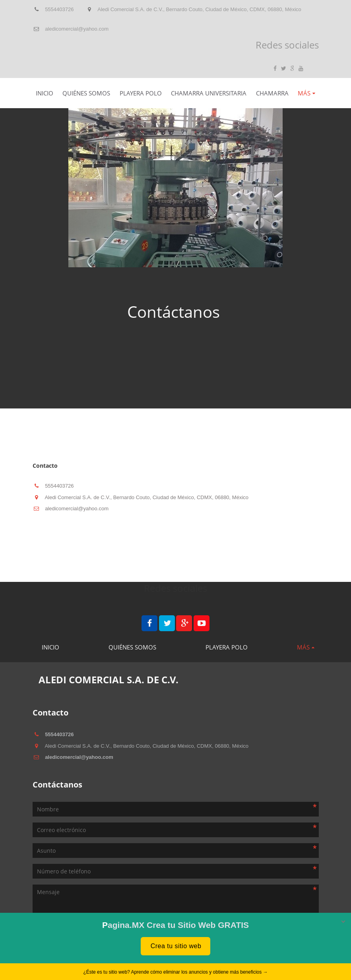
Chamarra (272, 93)
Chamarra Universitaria (209, 93)
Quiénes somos (86, 93)
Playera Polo (141, 93)
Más (304, 93)
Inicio (45, 93)
